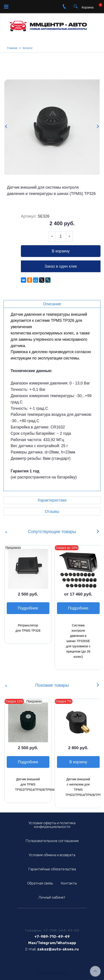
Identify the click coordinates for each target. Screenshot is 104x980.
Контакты (69, 883)
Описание (52, 304)
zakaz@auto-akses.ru (58, 949)
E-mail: (31, 949)
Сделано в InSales (52, 973)
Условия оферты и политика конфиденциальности (52, 825)
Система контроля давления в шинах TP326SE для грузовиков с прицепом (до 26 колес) (78, 641)
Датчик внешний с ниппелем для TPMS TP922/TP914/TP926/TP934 (78, 787)
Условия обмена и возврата (52, 855)
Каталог (28, 48)
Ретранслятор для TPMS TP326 (28, 628)
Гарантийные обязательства (52, 869)
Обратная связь (40, 883)
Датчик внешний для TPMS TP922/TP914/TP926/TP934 (28, 784)
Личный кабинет (52, 897)
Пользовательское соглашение (52, 841)
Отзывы (52, 512)
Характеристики (52, 500)
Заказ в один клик (61, 266)
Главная (12, 48)
